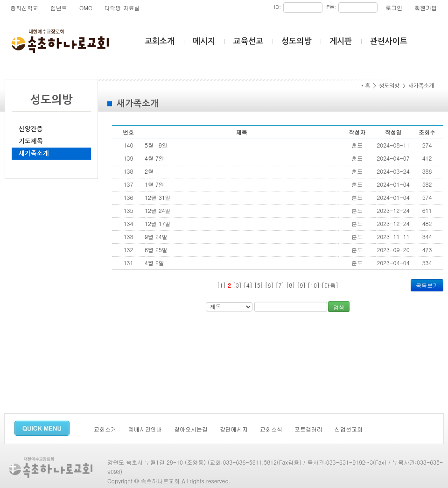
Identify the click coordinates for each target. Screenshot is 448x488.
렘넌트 (59, 8)
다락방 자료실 (122, 8)
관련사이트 (389, 41)
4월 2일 (154, 263)
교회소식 (271, 429)
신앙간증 (31, 129)
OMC (86, 8)
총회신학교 (24, 8)
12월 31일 (158, 197)
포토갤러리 (308, 429)
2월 (149, 171)
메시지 (204, 41)
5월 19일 (156, 145)
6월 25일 (156, 250)
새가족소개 (34, 153)
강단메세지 (234, 429)
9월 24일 (156, 237)
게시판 (341, 41)
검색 (339, 307)
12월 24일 (158, 210)
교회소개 (160, 41)
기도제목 (31, 141)
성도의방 (296, 41)
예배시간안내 (145, 429)
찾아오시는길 (191, 429)
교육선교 (248, 41)
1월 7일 (154, 184)
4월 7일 (154, 158)
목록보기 (427, 285)
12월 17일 (158, 223)
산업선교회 (349, 429)
